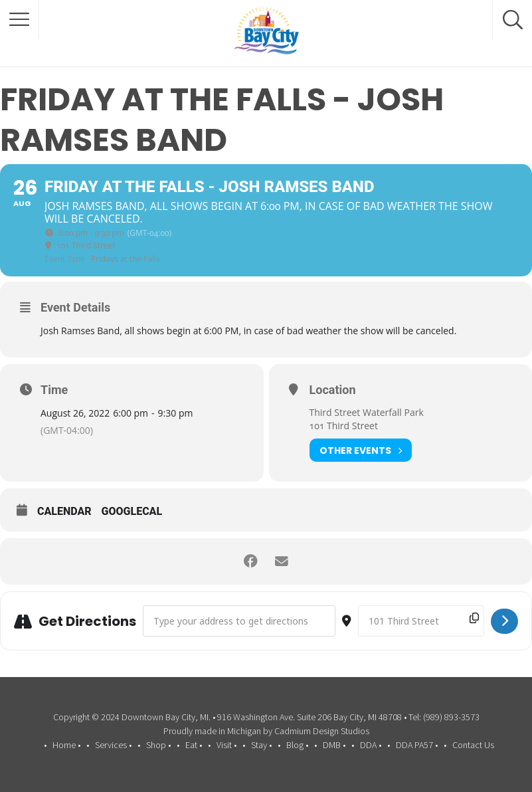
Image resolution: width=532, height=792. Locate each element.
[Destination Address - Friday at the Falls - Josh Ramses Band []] (421, 621)
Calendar (64, 511)
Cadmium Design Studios (322, 731)
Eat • (194, 745)
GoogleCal (132, 511)
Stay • (261, 745)
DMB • (334, 745)
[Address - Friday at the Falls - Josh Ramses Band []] (239, 621)
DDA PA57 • (417, 745)
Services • (113, 745)
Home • (66, 745)
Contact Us (473, 745)
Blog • (297, 745)
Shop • (158, 745)
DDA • (371, 745)
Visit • (226, 745)
